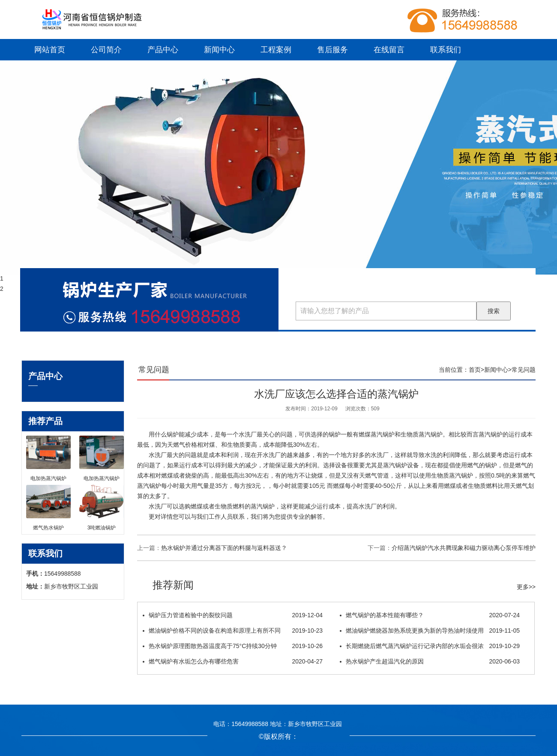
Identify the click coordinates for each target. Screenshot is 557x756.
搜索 (494, 311)
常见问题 (524, 370)
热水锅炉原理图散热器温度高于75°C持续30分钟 (233, 646)
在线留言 (389, 50)
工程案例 (276, 50)
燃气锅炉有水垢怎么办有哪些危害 (233, 661)
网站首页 (50, 50)
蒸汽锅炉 (431, 434)
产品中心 (163, 50)
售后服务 (332, 50)
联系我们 (446, 50)
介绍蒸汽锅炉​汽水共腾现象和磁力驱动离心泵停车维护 (464, 548)
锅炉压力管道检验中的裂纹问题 (233, 615)
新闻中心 (219, 50)
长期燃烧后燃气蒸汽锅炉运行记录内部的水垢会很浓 (430, 646)
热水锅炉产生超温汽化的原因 (430, 661)
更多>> (526, 587)
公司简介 (106, 50)
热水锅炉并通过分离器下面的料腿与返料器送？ (224, 548)
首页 (475, 370)
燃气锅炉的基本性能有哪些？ (430, 615)
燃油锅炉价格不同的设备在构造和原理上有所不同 (233, 630)
